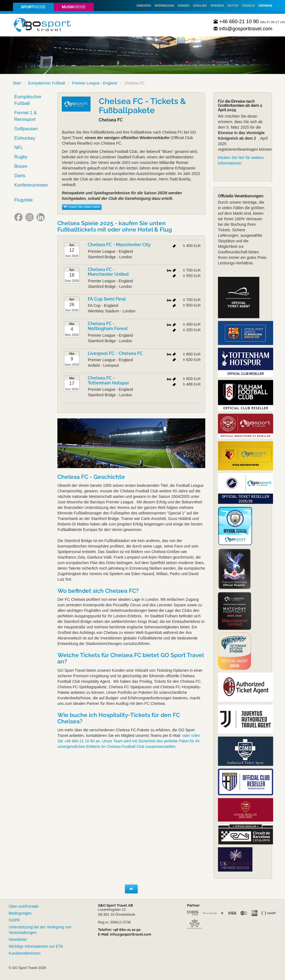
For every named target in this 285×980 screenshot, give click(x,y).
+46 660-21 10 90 (236, 22)
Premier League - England (94, 83)
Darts (20, 176)
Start (17, 83)
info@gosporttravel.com (243, 29)
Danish (184, 6)
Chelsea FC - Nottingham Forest (108, 326)
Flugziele (24, 200)
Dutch (233, 6)
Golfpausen (26, 129)
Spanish (217, 6)
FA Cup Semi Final (107, 299)
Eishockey (25, 138)
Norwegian (164, 6)
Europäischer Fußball (46, 83)
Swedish (144, 6)
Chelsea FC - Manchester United (108, 272)
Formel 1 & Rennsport (26, 116)
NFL (19, 148)
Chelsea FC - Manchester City (119, 245)
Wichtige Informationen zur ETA (36, 946)
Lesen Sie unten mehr (82, 207)
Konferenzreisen (31, 185)
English (200, 6)
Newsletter (18, 939)
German (265, 6)
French (248, 6)
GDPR (14, 920)
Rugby (21, 157)
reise (33, 7)
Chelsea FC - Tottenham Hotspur (108, 380)
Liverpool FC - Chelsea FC (115, 353)
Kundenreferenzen (25, 953)
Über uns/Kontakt (24, 906)
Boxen (21, 166)
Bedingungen (20, 913)
